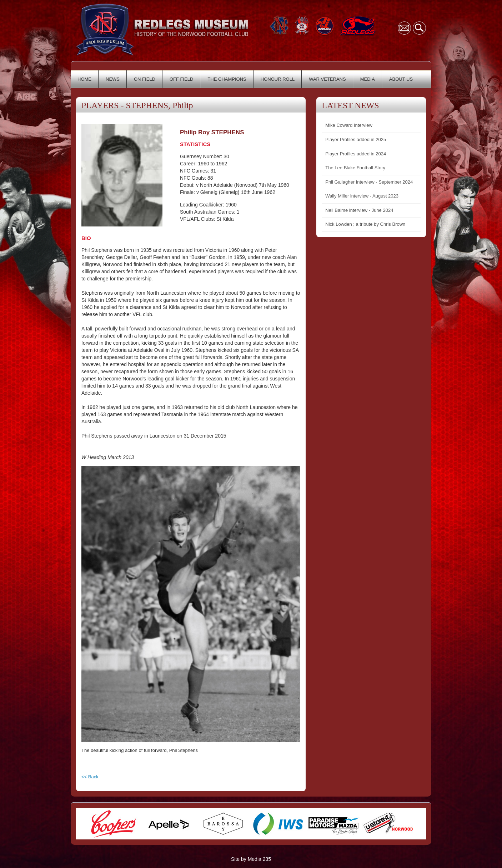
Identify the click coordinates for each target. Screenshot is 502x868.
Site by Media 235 (251, 859)
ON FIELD (145, 79)
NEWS (113, 79)
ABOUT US (401, 79)
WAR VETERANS (327, 79)
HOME (84, 79)
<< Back (90, 777)
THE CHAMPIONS (227, 79)
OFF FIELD (181, 79)
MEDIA (368, 79)
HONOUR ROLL (278, 79)
